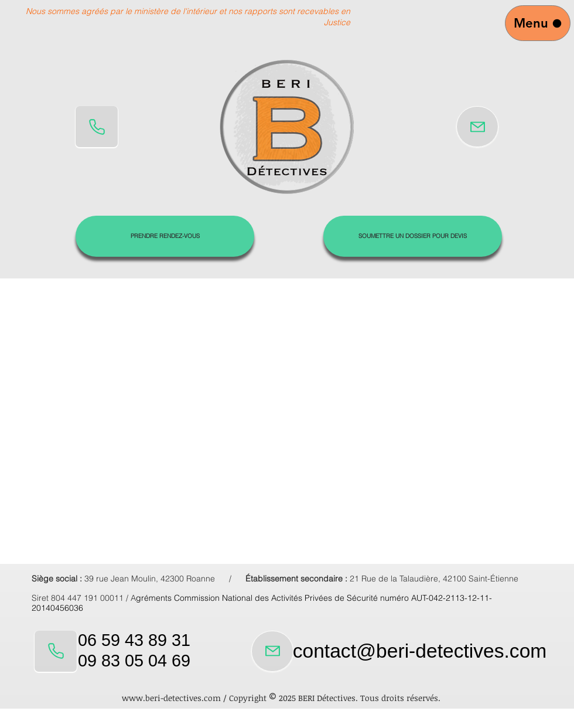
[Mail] (477, 127)
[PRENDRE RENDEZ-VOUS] (165, 236)
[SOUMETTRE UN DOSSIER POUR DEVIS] (413, 236)
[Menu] (538, 23)
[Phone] (97, 127)
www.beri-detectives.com (171, 698)
